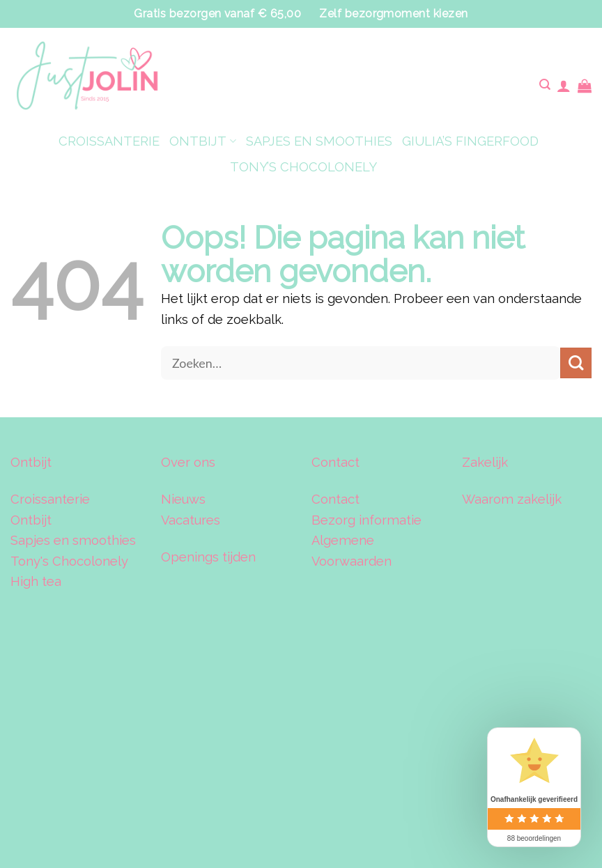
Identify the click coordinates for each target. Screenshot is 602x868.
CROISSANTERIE (109, 141)
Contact (335, 499)
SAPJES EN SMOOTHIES (319, 141)
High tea (36, 581)
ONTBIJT (202, 141)
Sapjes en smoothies (73, 540)
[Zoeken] (545, 85)
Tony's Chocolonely (69, 561)
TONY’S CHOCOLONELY (303, 167)
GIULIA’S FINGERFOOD (470, 141)
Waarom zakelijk (512, 499)
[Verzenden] (576, 363)
